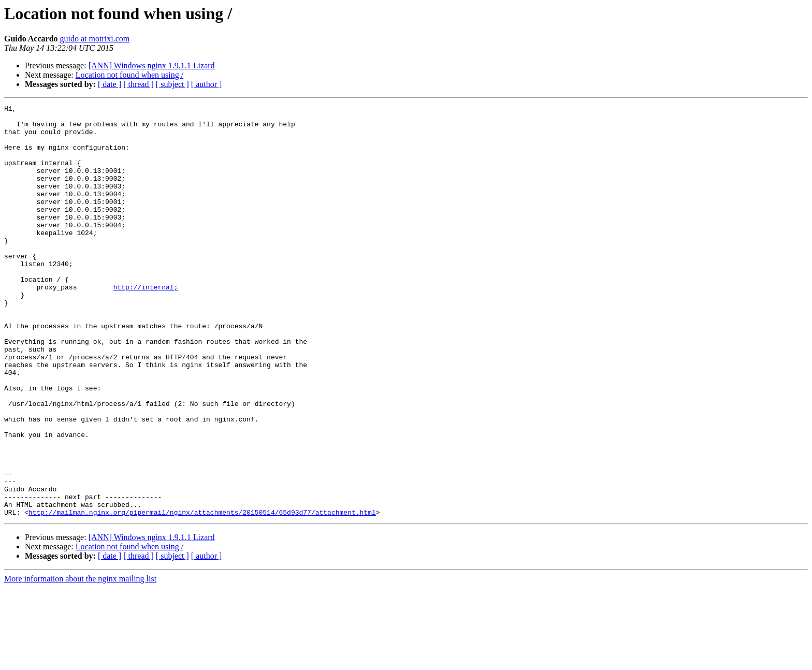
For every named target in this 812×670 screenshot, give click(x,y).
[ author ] (207, 84)
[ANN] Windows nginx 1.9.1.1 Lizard (152, 65)
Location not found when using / (129, 75)
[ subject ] (172, 84)
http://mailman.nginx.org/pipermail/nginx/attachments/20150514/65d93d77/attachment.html (202, 594)
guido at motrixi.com (95, 39)
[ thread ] (139, 84)
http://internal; (146, 324)
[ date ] (110, 84)
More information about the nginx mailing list (80, 661)
